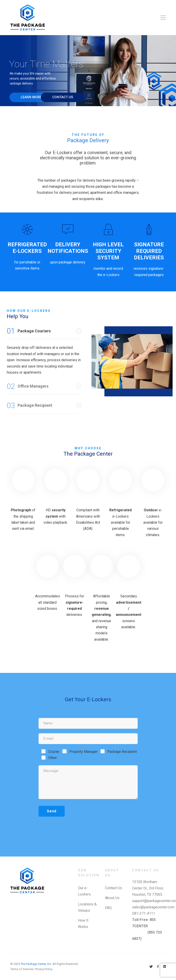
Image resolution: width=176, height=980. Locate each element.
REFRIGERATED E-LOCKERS (27, 248)
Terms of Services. (22, 969)
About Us (112, 898)
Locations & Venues (87, 907)
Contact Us (114, 888)
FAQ (108, 908)
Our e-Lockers (84, 891)
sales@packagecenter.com (153, 907)
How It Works (83, 924)
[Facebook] (158, 967)
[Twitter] (151, 967)
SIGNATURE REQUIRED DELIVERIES (149, 251)
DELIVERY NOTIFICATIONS (68, 248)
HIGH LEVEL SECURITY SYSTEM (108, 251)
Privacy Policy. (44, 969)
